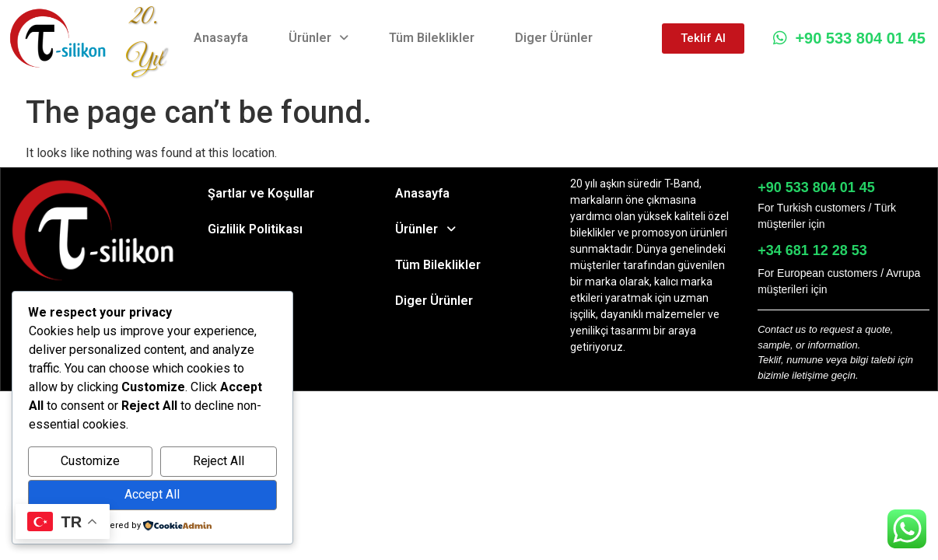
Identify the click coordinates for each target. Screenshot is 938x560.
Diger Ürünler (554, 38)
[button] (318, 38)
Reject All (219, 461)
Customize (90, 461)
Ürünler (318, 38)
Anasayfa (221, 38)
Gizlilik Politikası (255, 229)
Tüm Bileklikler (432, 38)
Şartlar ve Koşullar (261, 193)
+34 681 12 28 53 (812, 250)
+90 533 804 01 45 (849, 38)
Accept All (152, 494)
